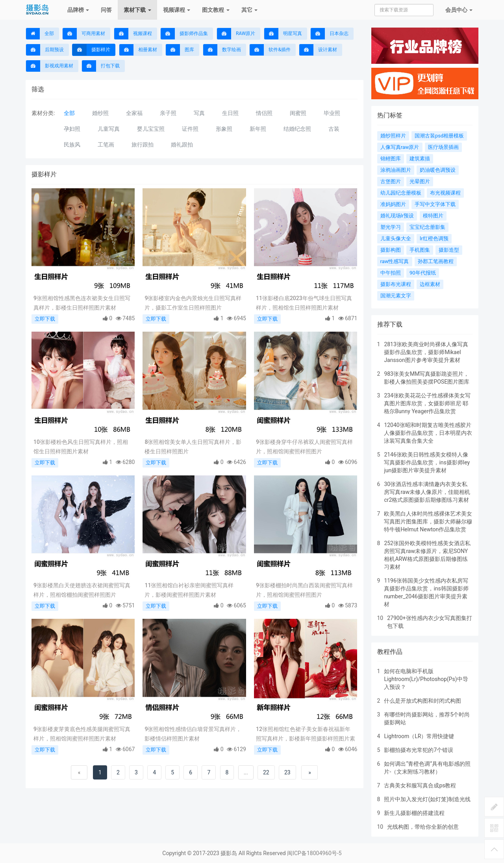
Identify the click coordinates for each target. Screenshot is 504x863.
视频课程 (177, 10)
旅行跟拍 (143, 145)
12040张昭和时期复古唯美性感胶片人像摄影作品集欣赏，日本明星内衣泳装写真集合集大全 (428, 433)
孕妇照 (72, 129)
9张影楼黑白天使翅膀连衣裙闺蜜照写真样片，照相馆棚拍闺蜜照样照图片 (82, 590)
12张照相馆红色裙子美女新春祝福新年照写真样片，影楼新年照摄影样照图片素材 (306, 735)
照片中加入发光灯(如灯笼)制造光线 (427, 799)
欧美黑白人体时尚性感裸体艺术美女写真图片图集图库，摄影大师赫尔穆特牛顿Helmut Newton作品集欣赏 (428, 522)
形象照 (224, 129)
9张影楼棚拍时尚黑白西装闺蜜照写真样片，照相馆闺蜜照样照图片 (304, 590)
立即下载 (45, 319)
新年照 (258, 129)
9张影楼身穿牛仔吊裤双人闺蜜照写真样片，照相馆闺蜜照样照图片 (304, 447)
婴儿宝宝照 (151, 129)
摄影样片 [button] (91, 50)
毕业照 (332, 113)
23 (287, 772)
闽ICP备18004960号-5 (314, 853)
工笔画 (106, 145)
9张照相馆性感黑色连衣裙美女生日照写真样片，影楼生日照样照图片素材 (82, 303)
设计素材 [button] (318, 50)
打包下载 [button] (101, 66)
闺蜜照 (298, 113)
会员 (459, 10)
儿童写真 (109, 129)
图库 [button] (180, 50)
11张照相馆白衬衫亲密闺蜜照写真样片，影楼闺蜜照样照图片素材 (189, 590)
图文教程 (216, 10)
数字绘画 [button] (222, 50)
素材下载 (137, 10)
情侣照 (264, 113)
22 (266, 772)
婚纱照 (100, 113)
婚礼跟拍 (182, 145)
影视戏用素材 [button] (50, 66)
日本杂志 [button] (330, 34)
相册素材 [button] (138, 50)
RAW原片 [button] (236, 34)
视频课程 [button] (133, 34)
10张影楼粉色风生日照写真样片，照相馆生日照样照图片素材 (81, 447)
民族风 (72, 145)
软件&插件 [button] (270, 50)
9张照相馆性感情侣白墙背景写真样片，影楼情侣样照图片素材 (193, 734)
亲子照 (168, 113)
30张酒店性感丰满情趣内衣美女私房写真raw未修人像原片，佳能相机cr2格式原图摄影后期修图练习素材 (427, 492)
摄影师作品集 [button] (184, 34)
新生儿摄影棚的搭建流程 (414, 813)
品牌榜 (78, 10)
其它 (249, 10)
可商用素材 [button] (84, 34)
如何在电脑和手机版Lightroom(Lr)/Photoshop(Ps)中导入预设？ (426, 679)
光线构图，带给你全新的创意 (423, 827)
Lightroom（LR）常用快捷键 (419, 736)
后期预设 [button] (45, 50)
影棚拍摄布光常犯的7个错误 (419, 750)
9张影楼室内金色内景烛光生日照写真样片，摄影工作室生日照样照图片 (193, 303)
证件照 (190, 129)
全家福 (134, 113)
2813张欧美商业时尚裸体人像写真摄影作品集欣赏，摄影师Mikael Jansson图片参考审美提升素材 (426, 352)
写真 (199, 113)
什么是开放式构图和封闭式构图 (422, 701)
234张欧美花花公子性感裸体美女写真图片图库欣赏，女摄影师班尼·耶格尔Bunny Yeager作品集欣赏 (427, 403)
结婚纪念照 (297, 129)
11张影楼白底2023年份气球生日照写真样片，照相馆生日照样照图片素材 (304, 303)
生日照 (230, 113)
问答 (106, 10)
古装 (334, 129)
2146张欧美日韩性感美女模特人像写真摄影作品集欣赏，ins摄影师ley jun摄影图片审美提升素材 (427, 462)
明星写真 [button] (283, 34)
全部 (40, 34)
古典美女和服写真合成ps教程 (420, 785)
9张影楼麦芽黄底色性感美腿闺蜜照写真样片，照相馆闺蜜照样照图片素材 (82, 734)
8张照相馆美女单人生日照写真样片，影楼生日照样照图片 (193, 447)
